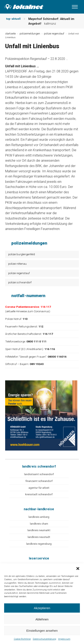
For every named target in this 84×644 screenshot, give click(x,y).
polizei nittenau (17, 264)
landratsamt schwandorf (39, 474)
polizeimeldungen (30, 34)
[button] (78, 569)
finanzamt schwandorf (39, 481)
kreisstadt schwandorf (39, 494)
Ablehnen (42, 619)
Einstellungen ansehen (42, 631)
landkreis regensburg (39, 544)
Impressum (64, 639)
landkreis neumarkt (39, 530)
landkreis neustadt (39, 537)
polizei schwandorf (20, 282)
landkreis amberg (39, 517)
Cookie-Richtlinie (22, 639)
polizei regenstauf (19, 273)
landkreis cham (39, 524)
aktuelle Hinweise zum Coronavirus (28, 311)
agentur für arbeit (39, 488)
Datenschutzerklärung (44, 639)
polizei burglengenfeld (22, 254)
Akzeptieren (42, 608)
